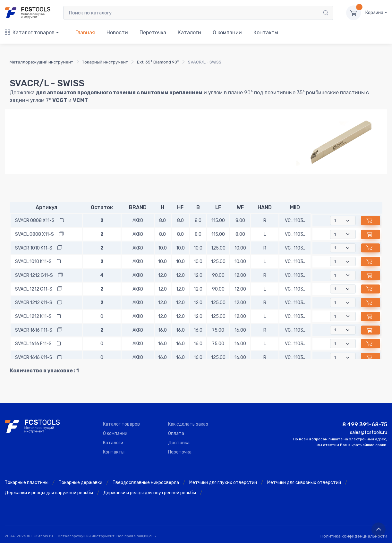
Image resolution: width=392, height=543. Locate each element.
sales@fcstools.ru (369, 433)
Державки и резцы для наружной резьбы (49, 493)
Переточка (153, 33)
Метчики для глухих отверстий (223, 483)
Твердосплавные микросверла (146, 483)
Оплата (176, 433)
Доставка (179, 443)
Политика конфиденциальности (354, 536)
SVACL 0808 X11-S (34, 234)
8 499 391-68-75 (365, 424)
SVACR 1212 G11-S (34, 275)
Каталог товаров (30, 33)
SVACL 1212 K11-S (33, 316)
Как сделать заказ (188, 424)
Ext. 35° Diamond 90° (158, 62)
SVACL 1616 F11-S (33, 344)
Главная (85, 33)
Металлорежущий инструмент (41, 62)
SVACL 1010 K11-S (33, 262)
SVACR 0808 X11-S (35, 221)
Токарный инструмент (105, 62)
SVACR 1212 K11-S (34, 303)
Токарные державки (81, 483)
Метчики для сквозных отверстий (304, 483)
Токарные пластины (27, 483)
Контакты (266, 33)
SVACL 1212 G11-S (34, 289)
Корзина (374, 13)
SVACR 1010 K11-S (34, 248)
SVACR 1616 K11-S (34, 357)
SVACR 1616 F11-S (34, 330)
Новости (117, 33)
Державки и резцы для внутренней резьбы (150, 493)
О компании (227, 33)
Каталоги (189, 33)
